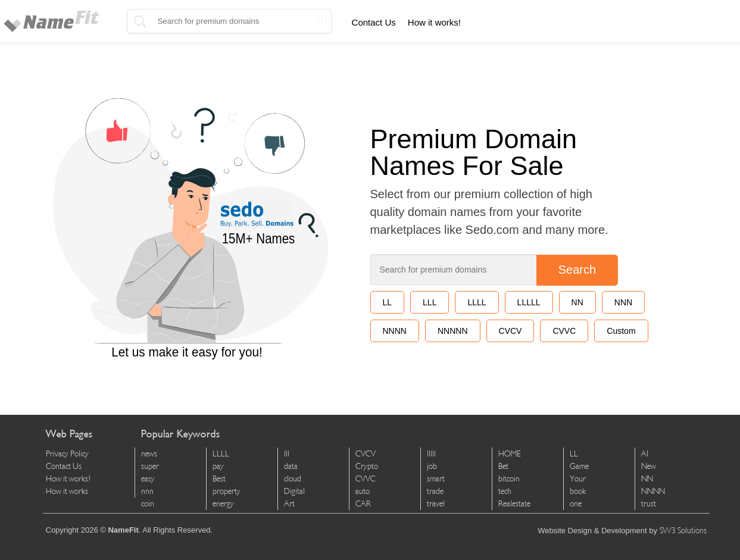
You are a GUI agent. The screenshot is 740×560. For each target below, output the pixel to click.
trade (435, 491)
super (150, 466)
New (649, 466)
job (432, 466)
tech (505, 491)
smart (436, 479)
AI (645, 454)
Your (578, 479)
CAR (363, 504)
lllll (431, 454)
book (578, 491)
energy (223, 504)
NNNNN (453, 331)
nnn (147, 491)
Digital (294, 491)
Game (579, 466)
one (576, 504)
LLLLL (529, 302)
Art (289, 504)
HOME (510, 454)
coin (148, 504)
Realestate (514, 504)
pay (218, 466)
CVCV (510, 331)
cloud (293, 479)
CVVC (564, 331)
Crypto (367, 466)
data (291, 466)
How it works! (434, 22)
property (227, 491)
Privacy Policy (67, 454)
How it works (67, 491)
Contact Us (374, 22)
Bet (503, 466)
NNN (623, 302)
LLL (430, 302)
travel (436, 504)
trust (649, 504)
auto (363, 491)
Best (219, 479)
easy (148, 479)
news (149, 454)
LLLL (477, 302)
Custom (621, 331)
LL (388, 302)
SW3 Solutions (683, 531)
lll (287, 454)
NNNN (395, 331)
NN (577, 302)
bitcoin (509, 479)
